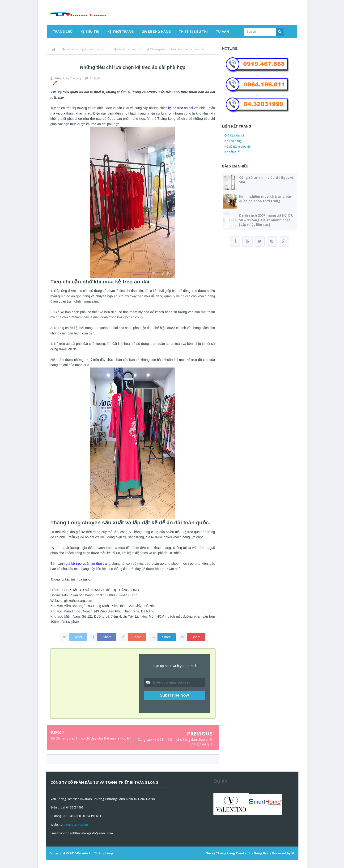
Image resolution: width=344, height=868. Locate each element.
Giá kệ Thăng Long (220, 853)
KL (293, 853)
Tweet (78, 637)
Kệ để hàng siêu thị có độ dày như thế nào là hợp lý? (91, 738)
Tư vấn (222, 32)
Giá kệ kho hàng (156, 32)
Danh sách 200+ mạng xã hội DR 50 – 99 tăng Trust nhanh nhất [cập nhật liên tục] (266, 220)
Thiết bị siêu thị (193, 32)
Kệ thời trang (121, 32)
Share (107, 637)
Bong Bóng (263, 853)
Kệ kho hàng (233, 141)
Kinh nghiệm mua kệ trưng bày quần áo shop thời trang (265, 199)
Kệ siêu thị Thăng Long (95, 853)
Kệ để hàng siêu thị (238, 147)
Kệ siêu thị (90, 32)
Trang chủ (63, 32)
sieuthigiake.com (76, 824)
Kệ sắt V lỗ (232, 152)
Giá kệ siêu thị (234, 135)
